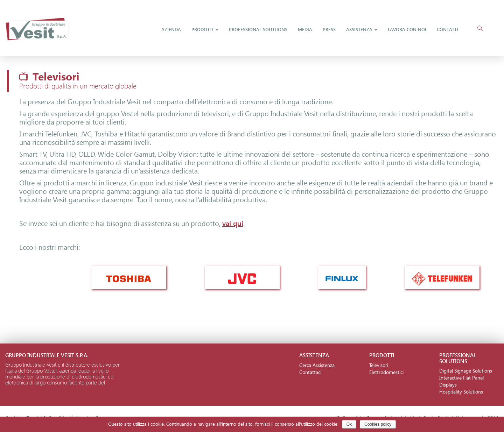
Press (329, 29)
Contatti (447, 29)
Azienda (171, 29)
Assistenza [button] (362, 29)
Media (305, 29)
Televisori (379, 365)
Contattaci (310, 372)
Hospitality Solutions (461, 392)
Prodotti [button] (205, 29)
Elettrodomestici (386, 372)
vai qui (233, 223)
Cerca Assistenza (317, 365)
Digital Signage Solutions (466, 371)
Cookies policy (378, 424)
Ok (349, 424)
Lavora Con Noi (407, 29)
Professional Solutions (258, 29)
